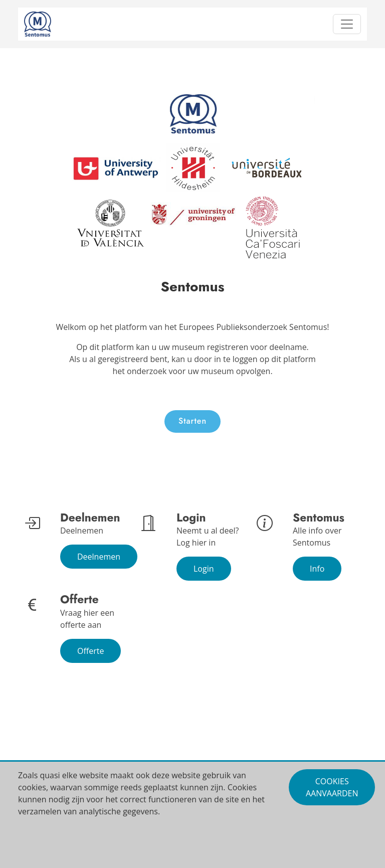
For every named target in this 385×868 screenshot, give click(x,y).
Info (317, 569)
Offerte (90, 651)
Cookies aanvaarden (332, 787)
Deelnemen (99, 557)
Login (204, 569)
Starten (192, 421)
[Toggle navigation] (347, 24)
